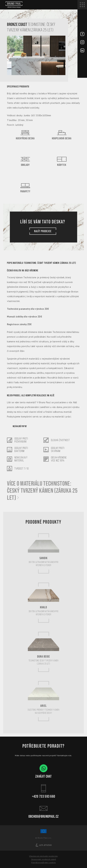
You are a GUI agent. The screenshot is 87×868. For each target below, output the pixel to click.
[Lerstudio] (44, 845)
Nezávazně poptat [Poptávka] (20, 426)
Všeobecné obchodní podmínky (43, 856)
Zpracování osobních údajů (44, 859)
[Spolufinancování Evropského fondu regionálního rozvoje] (43, 833)
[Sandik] (43, 553)
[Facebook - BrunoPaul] (82, 34)
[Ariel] (43, 701)
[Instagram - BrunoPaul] (82, 42)
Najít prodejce (43, 231)
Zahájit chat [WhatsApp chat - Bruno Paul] (43, 771)
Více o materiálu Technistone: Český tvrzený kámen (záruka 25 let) (42, 491)
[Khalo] (43, 602)
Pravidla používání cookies (44, 862)
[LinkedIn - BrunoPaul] (82, 51)
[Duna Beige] (43, 652)
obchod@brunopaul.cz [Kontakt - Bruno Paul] (44, 811)
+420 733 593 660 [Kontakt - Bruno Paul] (44, 791)
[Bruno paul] (14, 5)
